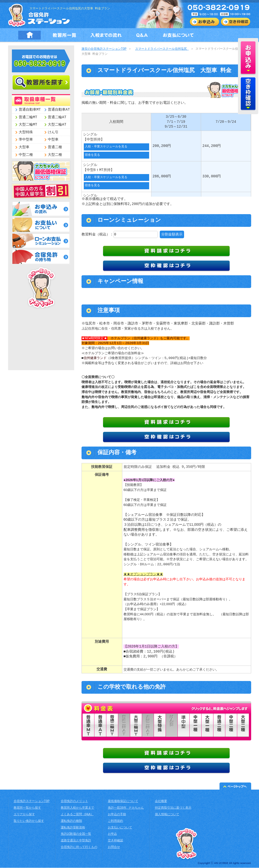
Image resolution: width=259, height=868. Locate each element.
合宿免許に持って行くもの (79, 848)
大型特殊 (26, 132)
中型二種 (26, 155)
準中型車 (26, 140)
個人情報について (167, 815)
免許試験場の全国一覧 (76, 834)
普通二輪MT (28, 117)
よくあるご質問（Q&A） (77, 815)
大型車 (24, 147)
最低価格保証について (123, 802)
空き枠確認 (115, 841)
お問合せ (114, 848)
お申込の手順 (117, 815)
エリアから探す (24, 815)
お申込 (112, 834)
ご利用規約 (115, 821)
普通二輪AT (57, 117)
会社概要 (161, 802)
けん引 (53, 132)
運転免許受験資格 (73, 828)
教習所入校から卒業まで (77, 808)
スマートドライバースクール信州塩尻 (162, 49)
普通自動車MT (30, 110)
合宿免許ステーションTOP (32, 802)
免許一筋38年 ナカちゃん (126, 808)
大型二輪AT (57, 125)
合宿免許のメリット (74, 802)
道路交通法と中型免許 (76, 841)
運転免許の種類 (71, 821)
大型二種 (55, 155)
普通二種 (55, 147)
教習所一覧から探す (27, 808)
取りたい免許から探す (29, 821)
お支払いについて (120, 828)
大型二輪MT (28, 125)
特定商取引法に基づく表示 (173, 808)
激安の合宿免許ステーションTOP (104, 49)
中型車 (53, 140)
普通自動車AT (59, 110)
